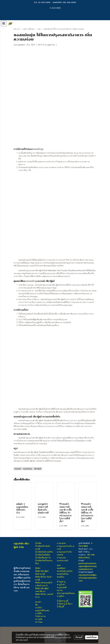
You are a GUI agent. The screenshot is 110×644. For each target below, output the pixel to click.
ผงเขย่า (38, 602)
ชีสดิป (38, 568)
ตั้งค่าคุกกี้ (79, 637)
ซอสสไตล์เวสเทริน (65, 571)
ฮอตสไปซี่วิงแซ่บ (42, 611)
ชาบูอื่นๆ (60, 596)
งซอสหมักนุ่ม (32, 281)
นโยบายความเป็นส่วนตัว (63, 637)
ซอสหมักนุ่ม (38, 149)
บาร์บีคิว (39, 613)
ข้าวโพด (39, 622)
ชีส (36, 605)
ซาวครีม (39, 619)
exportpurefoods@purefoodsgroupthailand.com (88, 578)
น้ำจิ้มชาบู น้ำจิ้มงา (65, 604)
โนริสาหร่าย (40, 616)
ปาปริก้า (39, 608)
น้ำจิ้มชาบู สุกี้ (63, 601)
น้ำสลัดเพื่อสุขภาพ (43, 558)
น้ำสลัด (38, 543)
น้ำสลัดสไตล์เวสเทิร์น (44, 552)
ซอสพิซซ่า (61, 568)
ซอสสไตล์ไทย (63, 574)
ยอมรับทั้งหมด (92, 637)
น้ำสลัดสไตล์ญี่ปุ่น (43, 555)
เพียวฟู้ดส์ (39, 270)
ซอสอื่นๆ (61, 577)
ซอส (59, 565)
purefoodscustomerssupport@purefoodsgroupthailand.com (88, 566)
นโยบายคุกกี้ (24, 640)
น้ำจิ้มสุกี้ (60, 607)
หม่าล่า (60, 590)
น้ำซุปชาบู (61, 582)
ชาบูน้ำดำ (61, 585)
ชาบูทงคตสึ (62, 587)
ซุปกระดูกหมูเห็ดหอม (66, 593)
